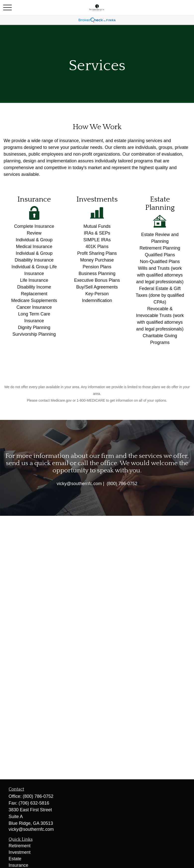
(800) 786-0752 (38, 796)
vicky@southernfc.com (31, 829)
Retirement (20, 846)
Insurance (19, 865)
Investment (20, 852)
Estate (15, 859)
